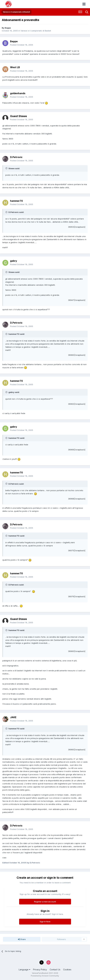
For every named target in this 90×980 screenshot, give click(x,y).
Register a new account (45, 902)
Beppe (8, 28)
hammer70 (16, 201)
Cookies (67, 970)
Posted (22, 45)
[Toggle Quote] (7, 168)
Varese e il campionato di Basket (36, 31)
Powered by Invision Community (45, 976)
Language (24, 970)
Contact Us (55, 970)
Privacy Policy (40, 970)
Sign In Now (45, 922)
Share (22, 939)
